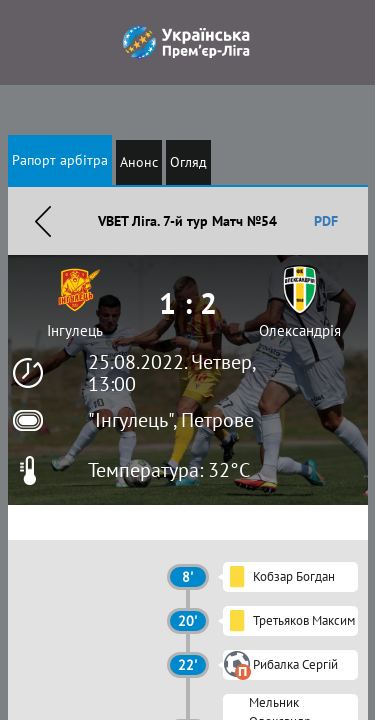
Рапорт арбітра (60, 160)
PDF (326, 221)
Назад (43, 221)
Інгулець (75, 330)
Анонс (139, 162)
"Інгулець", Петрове (171, 420)
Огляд (188, 162)
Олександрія (300, 330)
